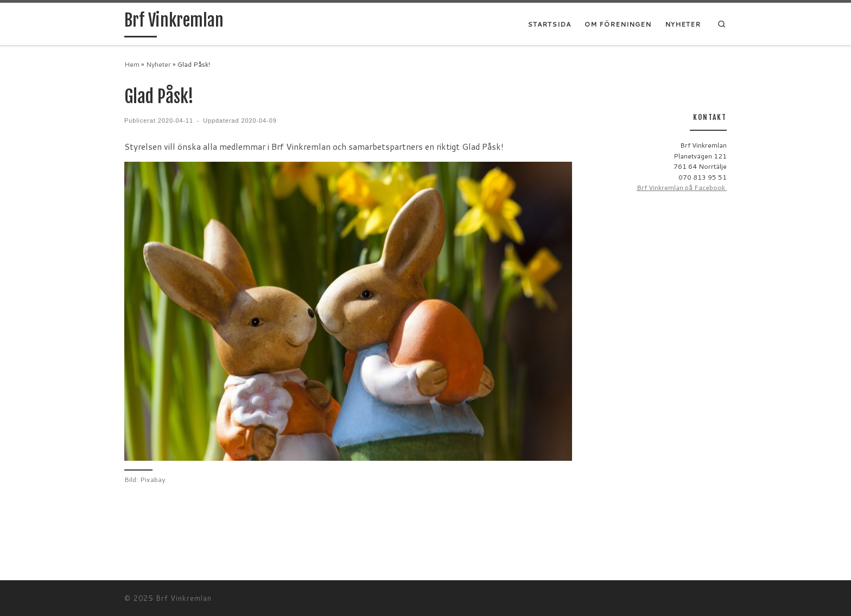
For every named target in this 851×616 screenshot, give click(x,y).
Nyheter (158, 64)
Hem (132, 64)
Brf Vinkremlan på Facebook (682, 188)
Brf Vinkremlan (184, 598)
